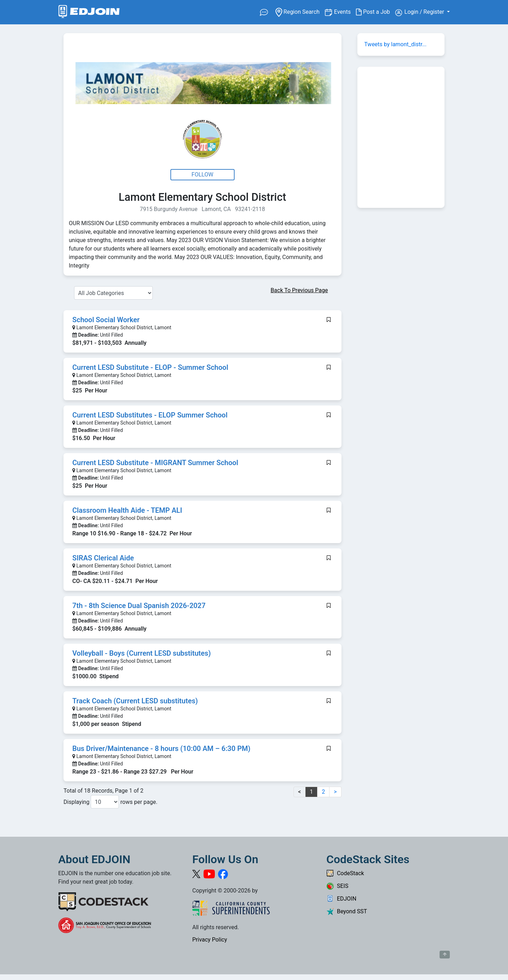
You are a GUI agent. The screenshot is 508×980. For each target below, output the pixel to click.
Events (345, 11)
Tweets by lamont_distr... (396, 44)
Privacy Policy (210, 940)
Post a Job (376, 12)
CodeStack (345, 873)
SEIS (337, 886)
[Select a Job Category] (113, 293)
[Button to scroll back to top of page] (445, 955)
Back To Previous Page (299, 290)
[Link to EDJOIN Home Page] (89, 12)
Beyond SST (347, 911)
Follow (202, 175)
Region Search (300, 11)
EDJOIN (341, 899)
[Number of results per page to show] (105, 802)
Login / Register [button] (420, 12)
